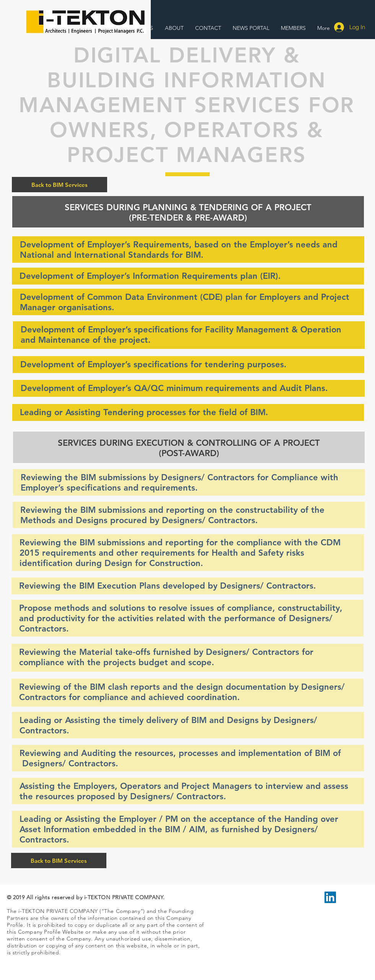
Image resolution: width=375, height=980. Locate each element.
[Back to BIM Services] (60, 185)
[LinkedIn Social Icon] (330, 897)
